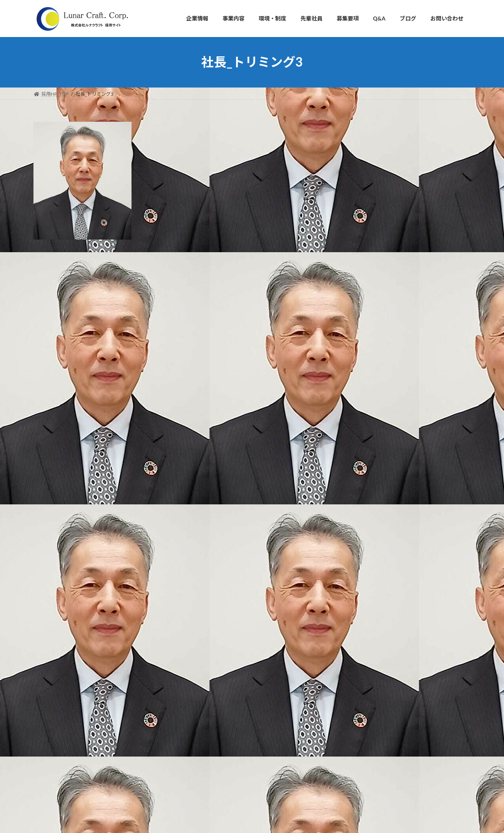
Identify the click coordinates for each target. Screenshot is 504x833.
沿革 (360, 191)
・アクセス (204, 677)
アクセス (366, 207)
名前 (44, 390)
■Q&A (195, 773)
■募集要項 (200, 760)
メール (47, 431)
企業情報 (363, 126)
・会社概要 (204, 650)
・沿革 (200, 663)
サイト (43, 472)
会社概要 (366, 176)
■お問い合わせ (204, 787)
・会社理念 (204, 636)
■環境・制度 (202, 732)
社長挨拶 (366, 144)
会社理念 (366, 159)
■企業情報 (200, 609)
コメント (50, 296)
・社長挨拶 (204, 622)
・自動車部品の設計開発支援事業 (228, 704)
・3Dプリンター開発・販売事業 (226, 718)
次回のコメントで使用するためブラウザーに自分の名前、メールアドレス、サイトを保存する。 (178, 514)
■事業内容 (200, 691)
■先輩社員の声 (204, 746)
